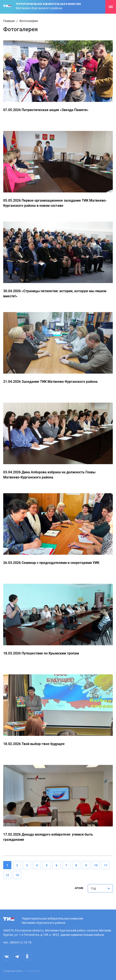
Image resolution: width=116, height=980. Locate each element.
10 (96, 865)
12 (7, 875)
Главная (9, 21)
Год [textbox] (93, 888)
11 (106, 865)
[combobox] (100, 888)
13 (17, 875)
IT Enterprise (33, 971)
